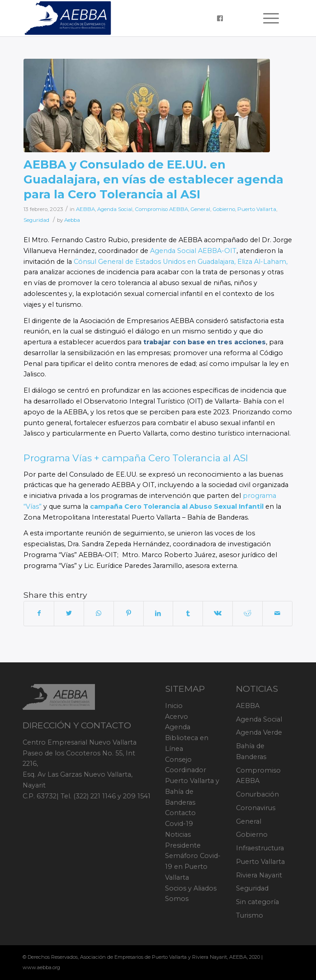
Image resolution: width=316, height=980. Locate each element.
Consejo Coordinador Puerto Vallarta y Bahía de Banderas (192, 781)
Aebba (72, 220)
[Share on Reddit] (248, 614)
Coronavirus (256, 808)
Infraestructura (260, 848)
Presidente (183, 845)
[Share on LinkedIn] (158, 614)
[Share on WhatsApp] (99, 614)
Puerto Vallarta (257, 209)
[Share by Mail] (277, 614)
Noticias (178, 835)
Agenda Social (115, 209)
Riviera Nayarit (259, 875)
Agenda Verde (259, 732)
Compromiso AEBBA (161, 209)
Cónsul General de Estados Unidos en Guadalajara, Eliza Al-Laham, (181, 262)
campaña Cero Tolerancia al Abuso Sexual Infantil (177, 506)
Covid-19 (179, 824)
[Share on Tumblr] (188, 614)
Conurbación (257, 794)
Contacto (180, 813)
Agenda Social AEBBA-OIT (193, 251)
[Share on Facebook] (39, 614)
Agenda (178, 727)
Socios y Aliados (191, 888)
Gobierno (224, 209)
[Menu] (266, 18)
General (200, 209)
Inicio (174, 706)
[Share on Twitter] (69, 614)
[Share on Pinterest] (129, 614)
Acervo (177, 717)
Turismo (250, 915)
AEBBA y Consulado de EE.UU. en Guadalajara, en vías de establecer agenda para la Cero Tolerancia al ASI (153, 179)
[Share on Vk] (218, 614)
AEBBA (85, 209)
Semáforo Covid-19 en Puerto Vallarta (193, 867)
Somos (177, 899)
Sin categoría (257, 902)
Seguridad (36, 220)
